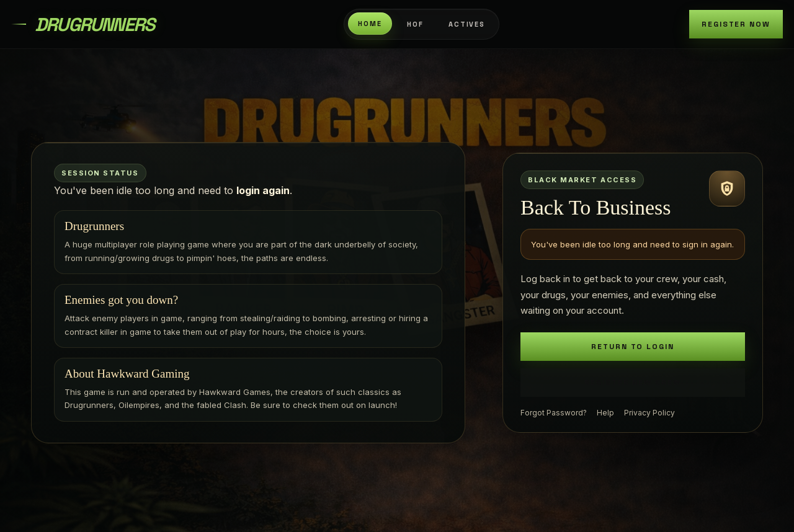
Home (370, 24)
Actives (467, 24)
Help (605, 413)
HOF (415, 24)
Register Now (736, 24)
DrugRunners (94, 24)
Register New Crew (633, 383)
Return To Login (633, 347)
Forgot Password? (554, 413)
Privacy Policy (649, 413)
